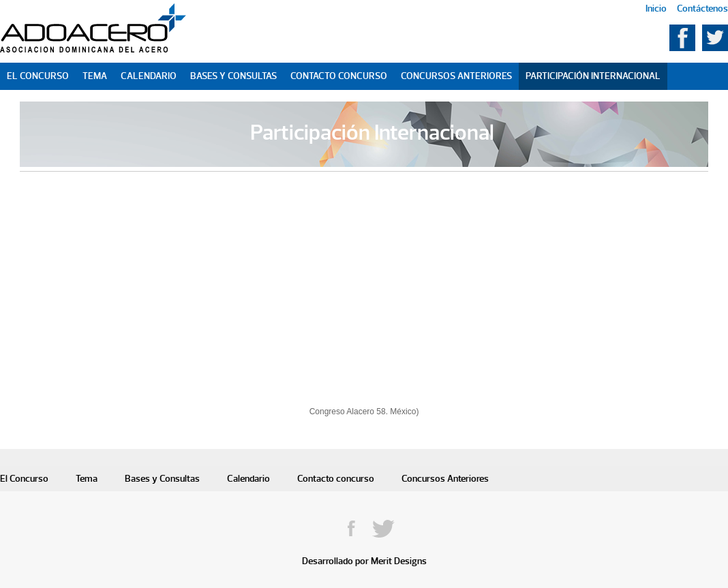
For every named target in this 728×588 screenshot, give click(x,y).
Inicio (656, 9)
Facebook (682, 38)
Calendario (149, 76)
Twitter (715, 38)
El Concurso (38, 76)
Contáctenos (702, 9)
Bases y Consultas (233, 76)
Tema (95, 76)
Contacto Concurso (339, 76)
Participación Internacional (593, 76)
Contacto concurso (336, 479)
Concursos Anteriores (456, 76)
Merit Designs (399, 561)
